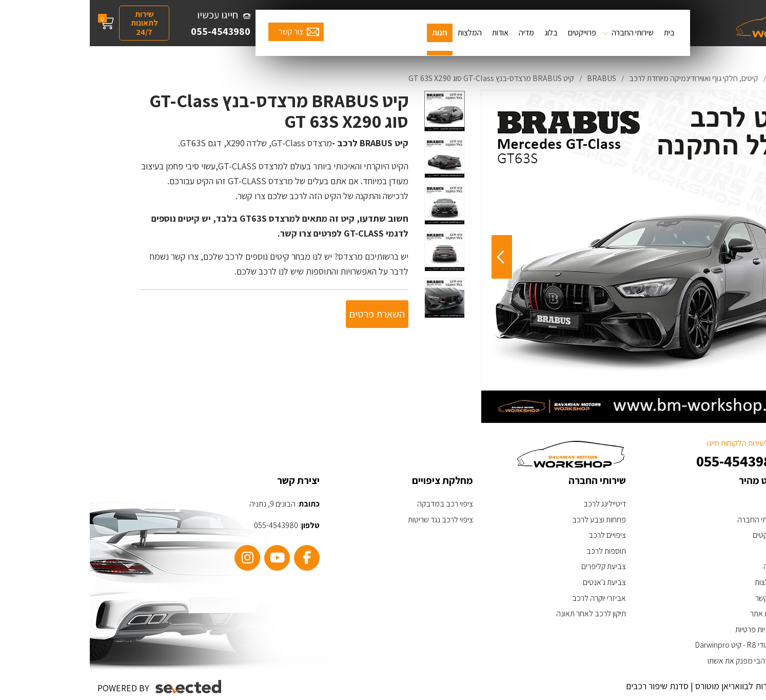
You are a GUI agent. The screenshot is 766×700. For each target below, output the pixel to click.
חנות (350, 33)
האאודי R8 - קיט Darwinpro (647, 645)
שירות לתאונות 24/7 (55, 23)
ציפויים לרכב (517, 535)
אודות (410, 33)
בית (580, 33)
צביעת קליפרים (514, 566)
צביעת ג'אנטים (515, 582)
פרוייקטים (492, 33)
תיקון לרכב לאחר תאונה (501, 614)
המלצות (380, 33)
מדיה (437, 33)
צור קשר (201, 32)
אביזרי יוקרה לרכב (509, 598)
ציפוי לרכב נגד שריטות (351, 520)
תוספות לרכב (516, 551)
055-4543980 (131, 31)
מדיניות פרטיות (667, 629)
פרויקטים (676, 535)
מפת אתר (675, 614)
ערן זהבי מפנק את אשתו (653, 661)
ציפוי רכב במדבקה (355, 504)
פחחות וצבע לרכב (509, 520)
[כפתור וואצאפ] (729, 630)
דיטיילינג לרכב (515, 504)
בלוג (461, 33)
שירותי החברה (543, 33)
